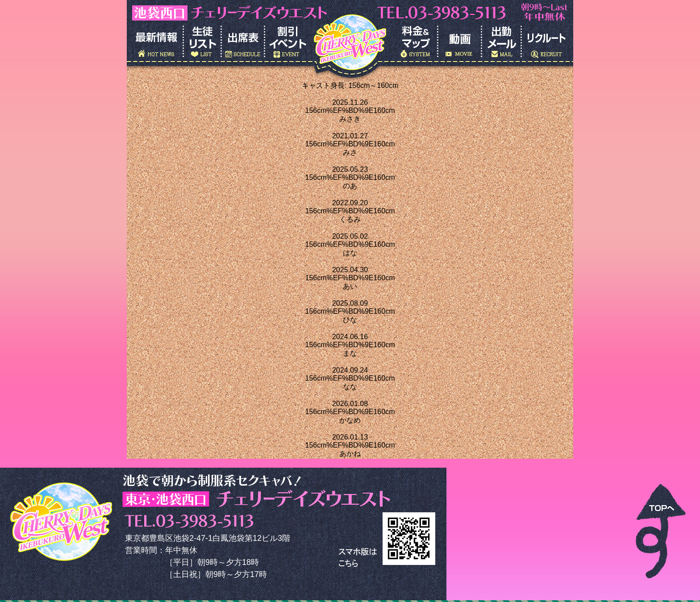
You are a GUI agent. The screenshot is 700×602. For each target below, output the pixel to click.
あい (350, 286)
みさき (350, 119)
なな (350, 387)
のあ (350, 186)
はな (350, 253)
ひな (350, 320)
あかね (350, 454)
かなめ (350, 420)
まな (350, 353)
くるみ (350, 219)
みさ (350, 152)
